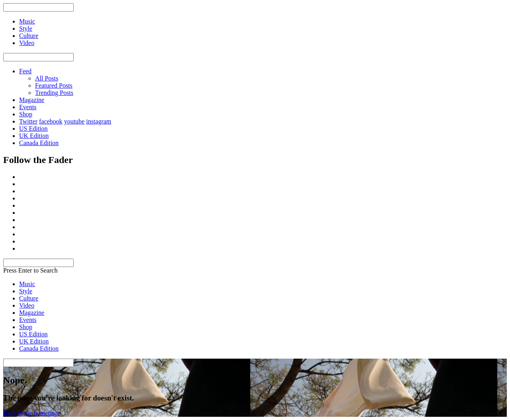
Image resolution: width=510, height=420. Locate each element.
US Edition (33, 129)
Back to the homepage (32, 413)
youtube (75, 121)
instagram (99, 121)
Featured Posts (54, 85)
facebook (51, 121)
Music (27, 284)
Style (26, 291)
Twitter (28, 121)
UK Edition (34, 136)
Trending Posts (54, 93)
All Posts (47, 78)
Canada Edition (39, 143)
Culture (29, 298)
